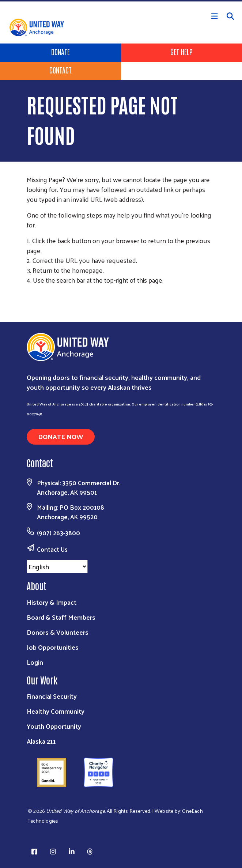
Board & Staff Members (61, 617)
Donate (60, 52)
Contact (60, 70)
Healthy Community (56, 711)
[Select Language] (57, 567)
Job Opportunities (53, 647)
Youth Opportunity (54, 726)
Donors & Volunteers (58, 632)
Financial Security (52, 696)
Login (35, 662)
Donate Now (61, 436)
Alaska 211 (41, 741)
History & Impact (52, 602)
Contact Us (52, 549)
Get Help (181, 52)
